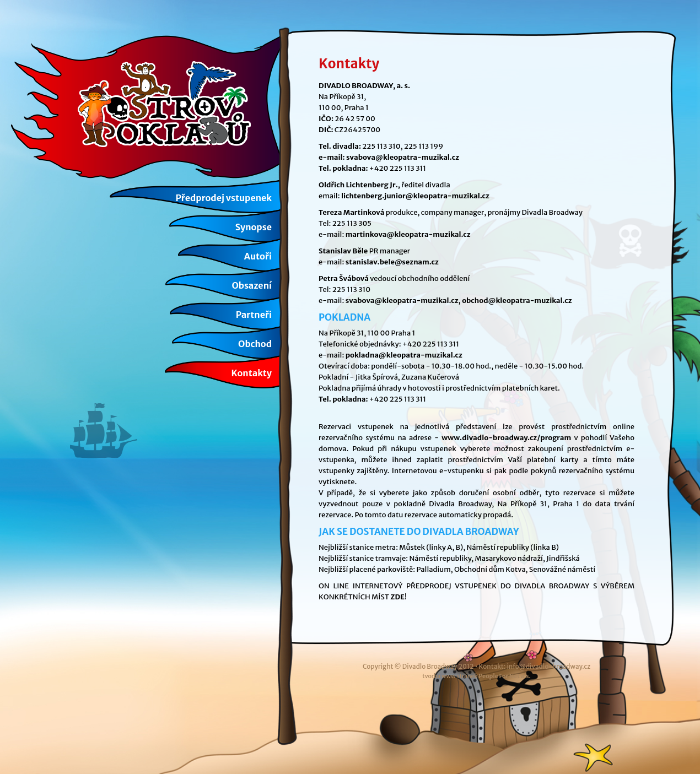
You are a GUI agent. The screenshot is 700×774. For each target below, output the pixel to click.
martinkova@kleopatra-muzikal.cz (408, 234)
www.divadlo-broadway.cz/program (506, 438)
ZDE (397, 597)
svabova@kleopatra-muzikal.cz (403, 157)
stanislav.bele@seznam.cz (392, 262)
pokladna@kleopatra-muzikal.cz (404, 355)
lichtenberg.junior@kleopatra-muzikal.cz (415, 196)
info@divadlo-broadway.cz (548, 666)
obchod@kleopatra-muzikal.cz (517, 301)
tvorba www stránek (476, 676)
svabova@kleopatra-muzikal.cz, (403, 301)
